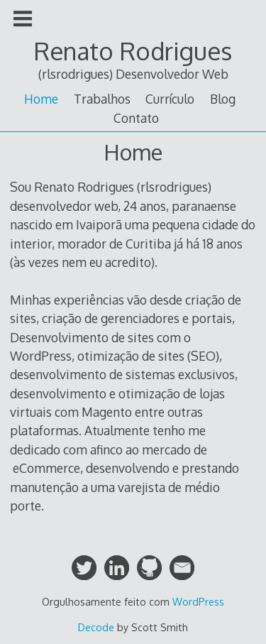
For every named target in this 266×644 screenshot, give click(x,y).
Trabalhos (102, 99)
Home (41, 99)
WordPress (198, 602)
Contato (136, 118)
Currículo (170, 99)
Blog (223, 99)
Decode (96, 627)
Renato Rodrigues (133, 51)
